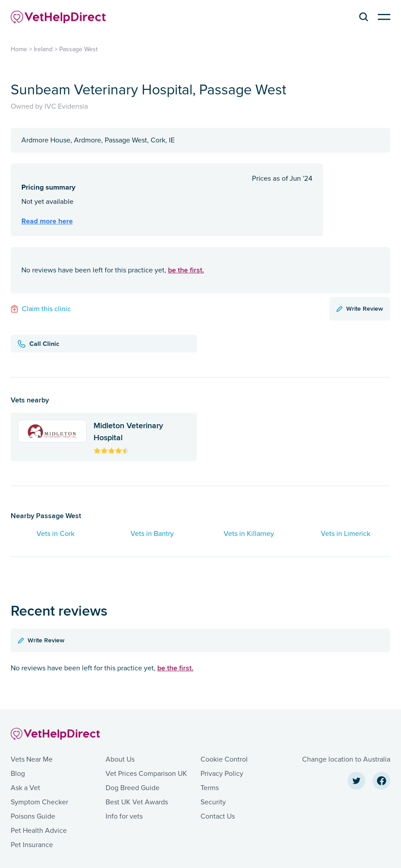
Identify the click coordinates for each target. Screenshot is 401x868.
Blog (18, 774)
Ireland (43, 49)
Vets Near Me (32, 759)
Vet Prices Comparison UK (146, 774)
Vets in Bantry (152, 534)
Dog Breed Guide (133, 788)
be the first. (186, 270)
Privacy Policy (222, 774)
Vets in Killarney (249, 534)
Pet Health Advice (39, 831)
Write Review (360, 308)
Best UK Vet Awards (137, 802)
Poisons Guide (33, 816)
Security (213, 802)
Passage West (78, 49)
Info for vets (124, 816)
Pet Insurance (32, 845)
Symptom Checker (39, 802)
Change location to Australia (346, 759)
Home (19, 49)
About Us (120, 759)
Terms (210, 788)
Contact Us (218, 816)
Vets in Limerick (346, 534)
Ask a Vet (25, 788)
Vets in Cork (55, 534)
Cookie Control (224, 759)
